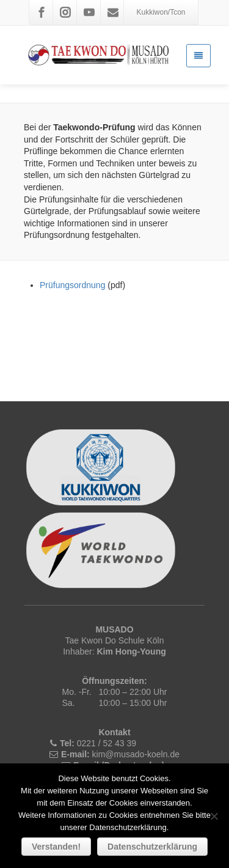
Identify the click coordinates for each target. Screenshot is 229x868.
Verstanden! (56, 847)
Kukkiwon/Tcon (161, 12)
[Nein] (214, 816)
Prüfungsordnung (72, 285)
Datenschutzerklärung (152, 847)
